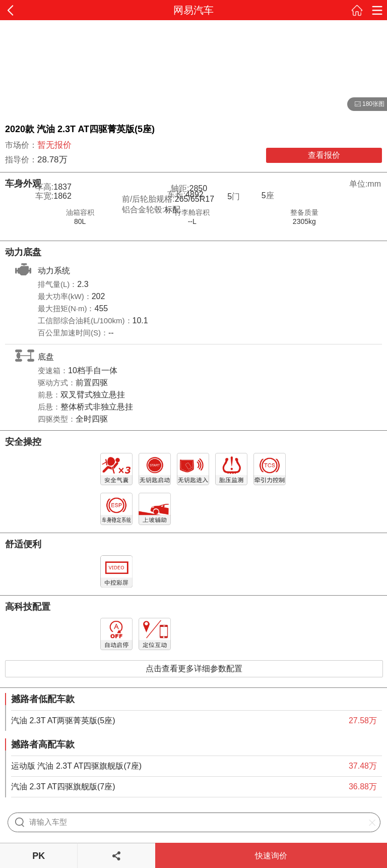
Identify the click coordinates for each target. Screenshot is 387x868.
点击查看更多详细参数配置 (194, 669)
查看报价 (324, 155)
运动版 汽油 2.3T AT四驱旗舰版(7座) (76, 766)
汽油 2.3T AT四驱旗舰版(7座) (63, 787)
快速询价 (271, 856)
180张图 (366, 104)
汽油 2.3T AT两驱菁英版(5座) (63, 720)
